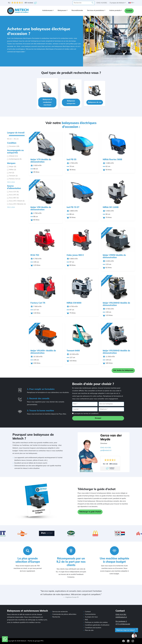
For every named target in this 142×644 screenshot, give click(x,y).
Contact (129, 11)
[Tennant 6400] (82, 335)
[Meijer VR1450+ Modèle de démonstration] (46, 335)
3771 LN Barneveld (123, 624)
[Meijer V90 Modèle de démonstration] (46, 192)
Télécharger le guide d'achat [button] (90, 512)
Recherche (56, 617)
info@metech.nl (121, 617)
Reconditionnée (77, 11)
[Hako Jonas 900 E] (82, 240)
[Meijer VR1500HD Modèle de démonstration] (118, 335)
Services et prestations (96, 11)
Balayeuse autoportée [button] (71, 102)
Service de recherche (60, 612)
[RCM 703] (46, 240)
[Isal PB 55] (82, 144)
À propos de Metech (117, 3)
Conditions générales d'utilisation (97, 625)
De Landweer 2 (121, 621)
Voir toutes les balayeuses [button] (123, 370)
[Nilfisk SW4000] (82, 288)
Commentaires (90, 614)
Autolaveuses (47, 11)
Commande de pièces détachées (64, 614)
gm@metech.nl (106, 450)
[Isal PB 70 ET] (82, 192)
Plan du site (89, 630)
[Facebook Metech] (124, 641)
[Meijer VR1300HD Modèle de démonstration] (118, 288)
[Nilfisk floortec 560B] (118, 144)
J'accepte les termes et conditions (87, 414)
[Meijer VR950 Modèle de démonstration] (118, 240)
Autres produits (115, 11)
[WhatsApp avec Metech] (5, 639)
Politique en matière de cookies (96, 622)
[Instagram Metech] (133, 641)
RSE (86, 620)
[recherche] (84, 3)
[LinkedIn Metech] (128, 641)
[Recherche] (92, 3)
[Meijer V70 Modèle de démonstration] (46, 144)
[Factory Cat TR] (46, 288)
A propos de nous (91, 617)
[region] (118, 634)
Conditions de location (93, 628)
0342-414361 (102, 3)
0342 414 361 (106, 448)
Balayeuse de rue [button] (95, 102)
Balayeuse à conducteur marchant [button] (47, 102)
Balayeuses (62, 11)
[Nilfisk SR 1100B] (118, 192)
